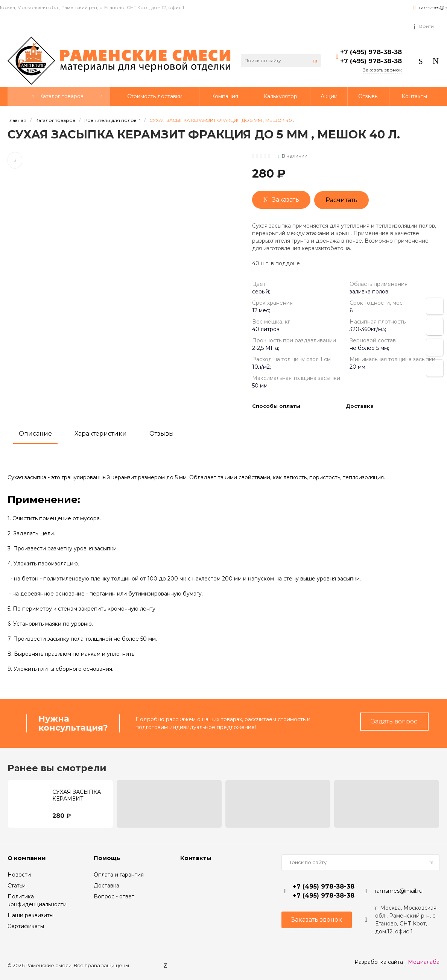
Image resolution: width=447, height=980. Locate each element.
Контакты (196, 858)
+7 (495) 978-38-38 (371, 52)
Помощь (107, 858)
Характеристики (101, 434)
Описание (35, 434)
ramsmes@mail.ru (399, 891)
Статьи (17, 886)
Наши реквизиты (30, 915)
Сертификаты (26, 926)
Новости (19, 875)
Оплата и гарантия (119, 875)
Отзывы (162, 434)
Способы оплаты (276, 406)
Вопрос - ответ (114, 896)
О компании (27, 858)
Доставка (360, 406)
